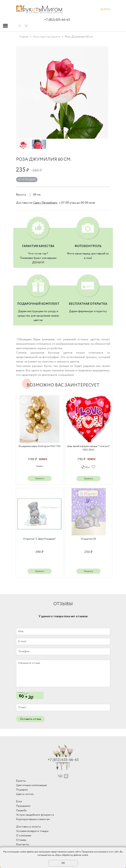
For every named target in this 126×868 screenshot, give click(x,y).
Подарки (22, 790)
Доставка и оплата (28, 827)
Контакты (23, 844)
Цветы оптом (25, 794)
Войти (105, 10)
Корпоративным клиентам (33, 819)
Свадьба (21, 810)
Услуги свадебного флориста (35, 815)
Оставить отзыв (30, 719)
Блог (19, 802)
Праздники (23, 806)
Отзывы (21, 840)
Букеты (21, 781)
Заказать (40, 478)
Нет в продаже (27, 180)
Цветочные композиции (31, 785)
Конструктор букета (47, 37)
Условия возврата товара (32, 831)
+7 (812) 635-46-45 (57, 20)
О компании (24, 836)
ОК (63, 863)
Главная (24, 37)
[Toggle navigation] (5, 26)
